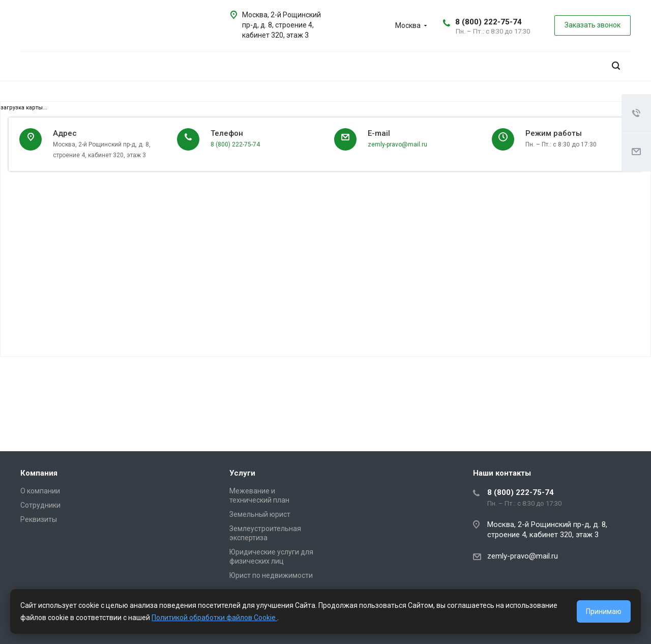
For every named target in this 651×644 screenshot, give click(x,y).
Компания (39, 473)
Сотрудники (40, 505)
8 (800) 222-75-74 (489, 22)
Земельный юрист (260, 514)
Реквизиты (39, 519)
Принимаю (604, 611)
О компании (40, 491)
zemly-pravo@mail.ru (397, 144)
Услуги (242, 473)
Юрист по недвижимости (271, 575)
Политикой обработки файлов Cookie (214, 618)
